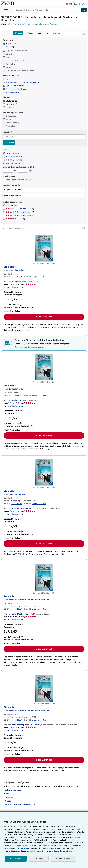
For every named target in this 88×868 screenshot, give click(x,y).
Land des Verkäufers (12, 195)
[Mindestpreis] (8, 171)
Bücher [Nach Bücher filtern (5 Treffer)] (9, 47)
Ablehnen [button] (39, 859)
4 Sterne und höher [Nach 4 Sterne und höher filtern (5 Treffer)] (20, 216)
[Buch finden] (84, 10)
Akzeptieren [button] (16, 859)
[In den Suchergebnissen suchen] (44, 228)
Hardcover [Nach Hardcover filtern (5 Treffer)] (10, 104)
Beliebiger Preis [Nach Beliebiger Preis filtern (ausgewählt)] (11, 153)
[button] (84, 228)
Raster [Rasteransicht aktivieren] (29, 33)
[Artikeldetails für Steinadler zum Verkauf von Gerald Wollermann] (44, 578)
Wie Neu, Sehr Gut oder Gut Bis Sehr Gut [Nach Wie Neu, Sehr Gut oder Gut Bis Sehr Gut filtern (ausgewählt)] (22, 82)
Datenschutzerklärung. (63, 851)
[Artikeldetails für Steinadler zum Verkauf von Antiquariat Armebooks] (44, 472)
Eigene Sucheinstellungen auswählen (21, 804)
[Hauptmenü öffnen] (6, 10)
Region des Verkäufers (13, 190)
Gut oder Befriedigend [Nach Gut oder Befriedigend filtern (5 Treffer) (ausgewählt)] (15, 86)
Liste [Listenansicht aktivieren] (18, 33)
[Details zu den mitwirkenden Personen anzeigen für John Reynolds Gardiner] (14, 270)
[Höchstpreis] (23, 171)
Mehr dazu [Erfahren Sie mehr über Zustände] (15, 76)
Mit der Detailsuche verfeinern (42, 24)
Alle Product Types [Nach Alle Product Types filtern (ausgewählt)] (12, 44)
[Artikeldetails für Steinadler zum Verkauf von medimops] (44, 248)
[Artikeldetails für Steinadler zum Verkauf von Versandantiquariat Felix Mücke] (44, 689)
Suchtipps (9, 797)
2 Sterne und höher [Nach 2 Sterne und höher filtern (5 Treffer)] (20, 209)
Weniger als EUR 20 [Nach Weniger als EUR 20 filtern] (13, 157)
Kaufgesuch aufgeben (13, 790)
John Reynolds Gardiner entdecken (32, 347)
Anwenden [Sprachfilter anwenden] (9, 142)
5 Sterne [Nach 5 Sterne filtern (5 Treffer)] (15, 219)
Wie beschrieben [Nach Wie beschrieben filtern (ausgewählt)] (12, 92)
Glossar (8, 801)
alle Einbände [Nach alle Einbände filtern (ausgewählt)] (10, 101)
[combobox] (48, 10)
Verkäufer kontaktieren (13, 287)
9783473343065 (18, 24)
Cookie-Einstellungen (12, 846)
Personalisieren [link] (63, 859)
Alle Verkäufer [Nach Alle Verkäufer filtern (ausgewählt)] (12, 205)
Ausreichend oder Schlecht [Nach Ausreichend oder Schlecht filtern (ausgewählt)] (16, 89)
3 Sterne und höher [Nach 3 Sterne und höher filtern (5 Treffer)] (20, 212)
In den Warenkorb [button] (44, 317)
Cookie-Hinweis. (23, 848)
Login (76, 4)
